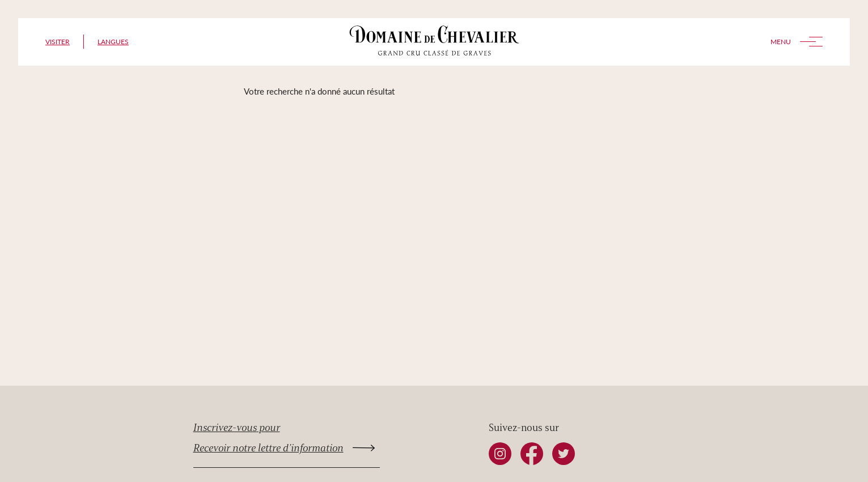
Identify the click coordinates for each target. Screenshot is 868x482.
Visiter (58, 42)
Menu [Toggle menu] (797, 41)
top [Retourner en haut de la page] (706, 460)
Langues (113, 42)
